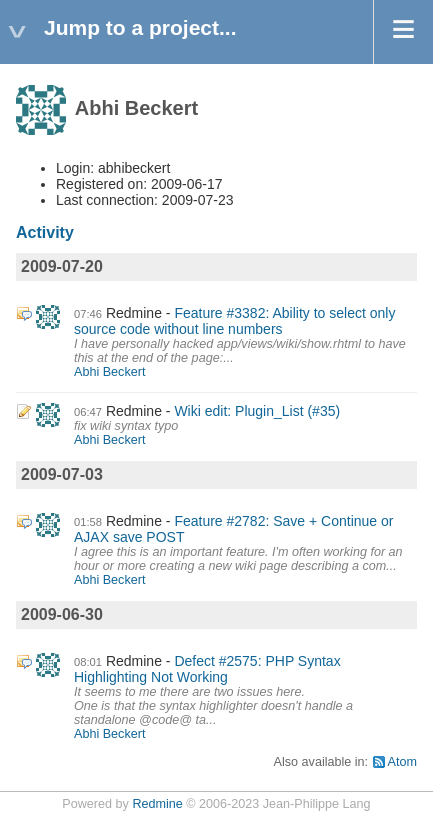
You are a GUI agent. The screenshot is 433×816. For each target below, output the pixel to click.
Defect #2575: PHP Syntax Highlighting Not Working (207, 669)
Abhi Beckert (109, 372)
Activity (45, 232)
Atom (402, 762)
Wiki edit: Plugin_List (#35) (257, 411)
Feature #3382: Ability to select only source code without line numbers (234, 321)
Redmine (157, 804)
